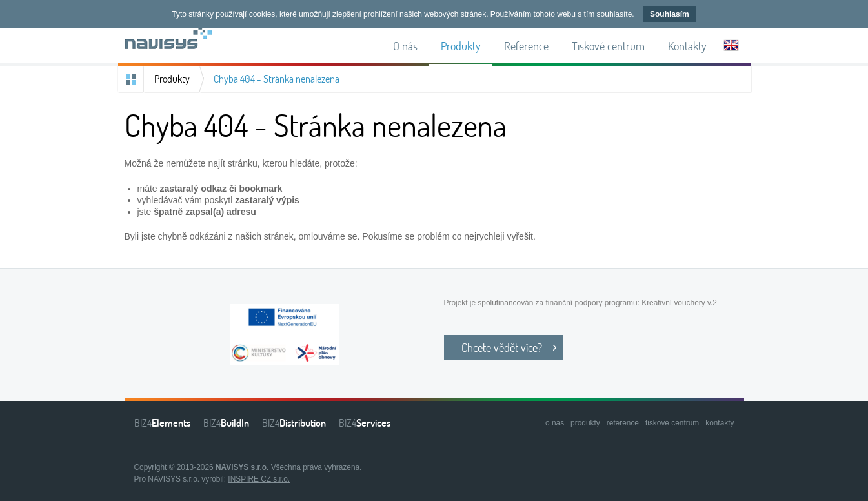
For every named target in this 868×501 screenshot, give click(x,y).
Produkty (172, 79)
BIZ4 (162, 423)
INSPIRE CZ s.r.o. (259, 479)
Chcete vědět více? (502, 347)
